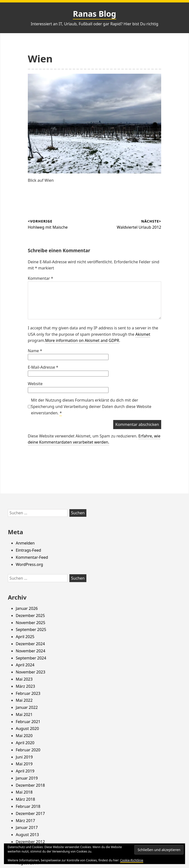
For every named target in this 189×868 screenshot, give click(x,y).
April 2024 (25, 665)
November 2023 (31, 672)
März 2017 (25, 821)
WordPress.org (29, 564)
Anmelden (25, 543)
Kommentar (40, 278)
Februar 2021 (28, 722)
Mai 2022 (24, 700)
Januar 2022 (27, 707)
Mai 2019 (24, 764)
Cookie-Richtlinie (132, 860)
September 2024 (31, 658)
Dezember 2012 (30, 842)
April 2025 (25, 637)
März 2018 (25, 799)
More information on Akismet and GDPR (82, 340)
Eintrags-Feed (28, 550)
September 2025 (31, 630)
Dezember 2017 (30, 813)
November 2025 (31, 623)
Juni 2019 (24, 757)
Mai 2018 (24, 792)
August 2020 (27, 728)
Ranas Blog (94, 14)
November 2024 (31, 651)
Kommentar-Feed (32, 557)
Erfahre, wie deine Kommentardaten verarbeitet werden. (94, 439)
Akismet (143, 334)
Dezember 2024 (30, 644)
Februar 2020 (28, 750)
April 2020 (25, 743)
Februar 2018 (28, 806)
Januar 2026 (27, 608)
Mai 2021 (24, 714)
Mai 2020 (24, 736)
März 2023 (25, 686)
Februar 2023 (28, 693)
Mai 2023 (24, 679)
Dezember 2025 (30, 616)
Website (35, 384)
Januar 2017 (27, 827)
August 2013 (27, 835)
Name (35, 351)
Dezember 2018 (30, 785)
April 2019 (25, 771)
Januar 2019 (27, 778)
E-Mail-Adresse (43, 367)
